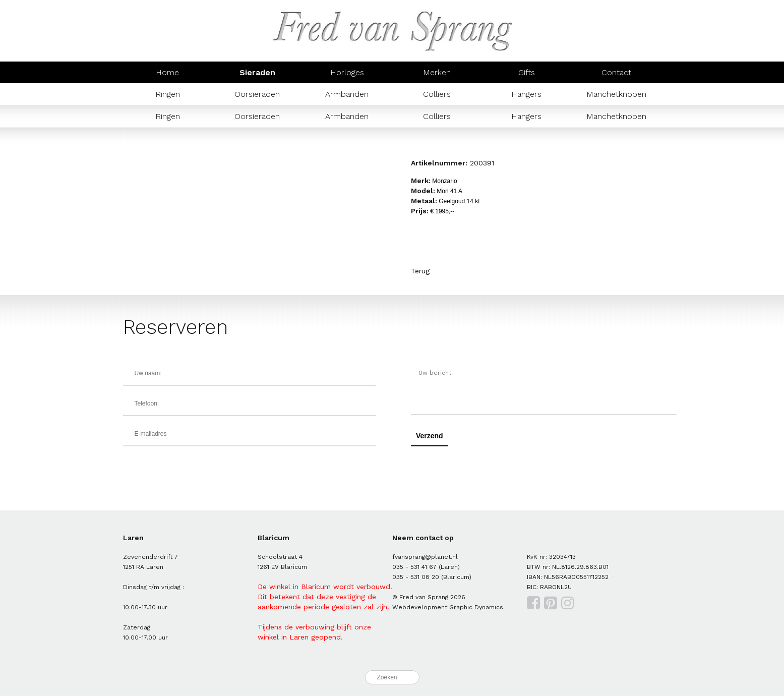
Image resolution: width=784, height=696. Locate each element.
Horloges (347, 72)
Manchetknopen (616, 94)
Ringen (168, 94)
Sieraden (257, 72)
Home (167, 72)
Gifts (527, 72)
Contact (616, 72)
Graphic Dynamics (476, 607)
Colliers (437, 94)
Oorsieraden (257, 94)
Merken (437, 72)
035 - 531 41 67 (414, 567)
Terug (420, 271)
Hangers (526, 94)
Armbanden (347, 94)
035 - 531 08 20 (416, 577)
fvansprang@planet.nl (425, 557)
